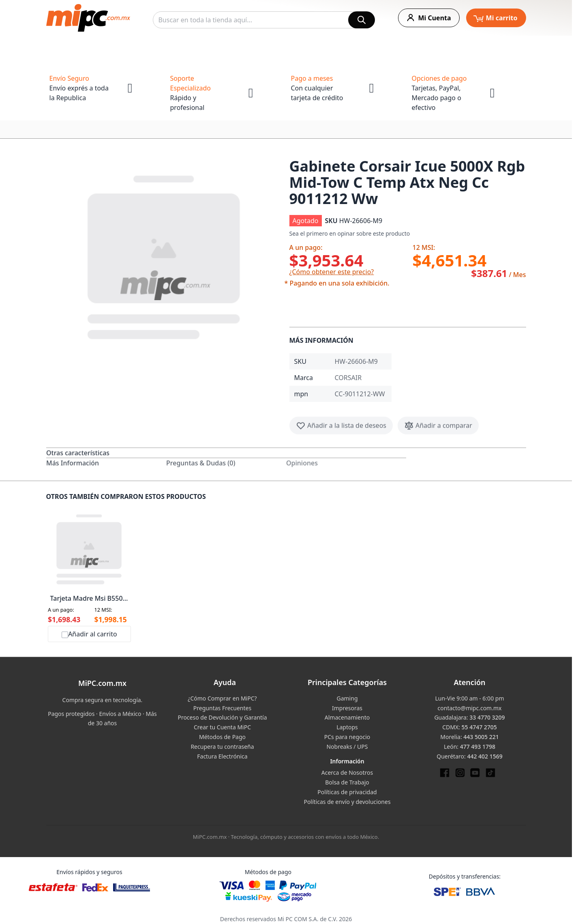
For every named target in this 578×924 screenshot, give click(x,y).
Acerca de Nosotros (347, 773)
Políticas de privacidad (347, 792)
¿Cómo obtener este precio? (332, 272)
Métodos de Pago (222, 737)
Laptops (347, 727)
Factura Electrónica (222, 756)
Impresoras (347, 708)
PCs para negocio (347, 737)
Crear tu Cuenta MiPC (222, 727)
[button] (165, 256)
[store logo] (88, 18)
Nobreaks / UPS (347, 747)
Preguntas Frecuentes (222, 708)
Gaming (347, 698)
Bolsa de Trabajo (347, 782)
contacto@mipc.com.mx (470, 708)
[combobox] (264, 20)
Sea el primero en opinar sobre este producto (350, 233)
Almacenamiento (347, 717)
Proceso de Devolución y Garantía (222, 717)
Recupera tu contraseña (222, 747)
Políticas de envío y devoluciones (347, 802)
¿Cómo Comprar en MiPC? (222, 698)
